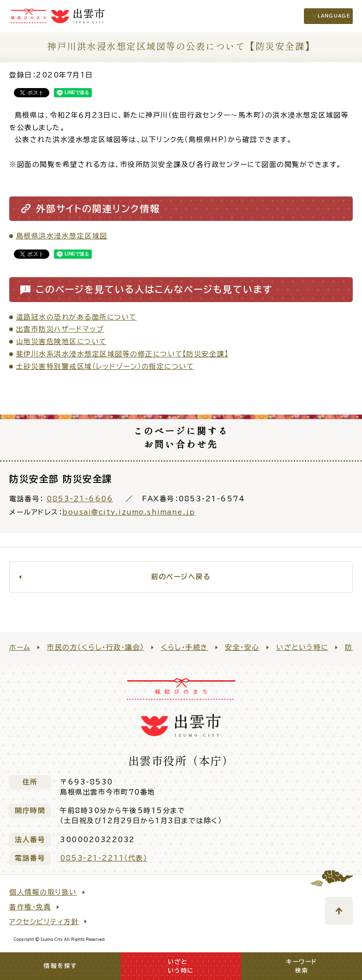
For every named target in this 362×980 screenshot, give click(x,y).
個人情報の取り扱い (43, 892)
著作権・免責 (30, 907)
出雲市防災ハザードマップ (60, 329)
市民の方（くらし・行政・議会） (96, 647)
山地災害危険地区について (61, 342)
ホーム (20, 647)
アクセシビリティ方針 (44, 922)
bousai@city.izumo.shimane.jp (129, 512)
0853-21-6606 (80, 499)
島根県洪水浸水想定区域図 (62, 236)
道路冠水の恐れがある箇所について (76, 317)
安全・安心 (242, 647)
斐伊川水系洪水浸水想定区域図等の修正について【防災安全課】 (122, 354)
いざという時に (302, 647)
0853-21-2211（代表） (104, 858)
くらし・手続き (185, 647)
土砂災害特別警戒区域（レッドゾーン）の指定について (105, 366)
